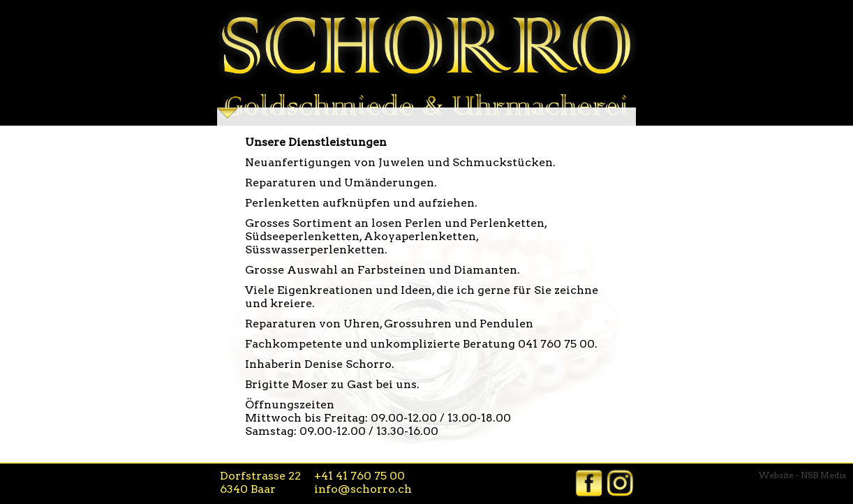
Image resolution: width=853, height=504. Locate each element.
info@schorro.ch (363, 489)
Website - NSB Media (802, 475)
